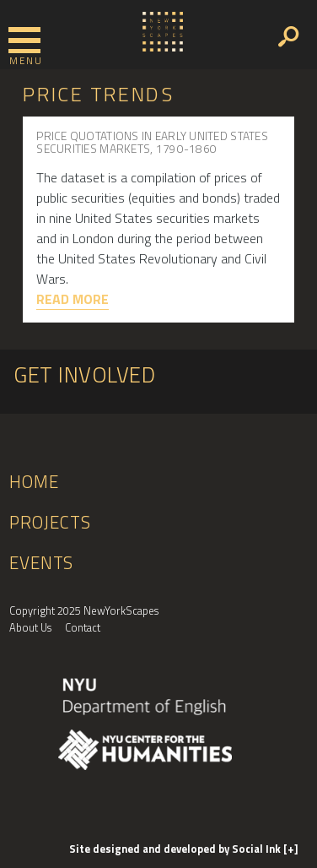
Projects (50, 522)
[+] (291, 849)
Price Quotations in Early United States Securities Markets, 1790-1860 (152, 142)
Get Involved (84, 374)
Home (34, 481)
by (176, 849)
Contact (83, 627)
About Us (30, 627)
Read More (73, 299)
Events (41, 562)
